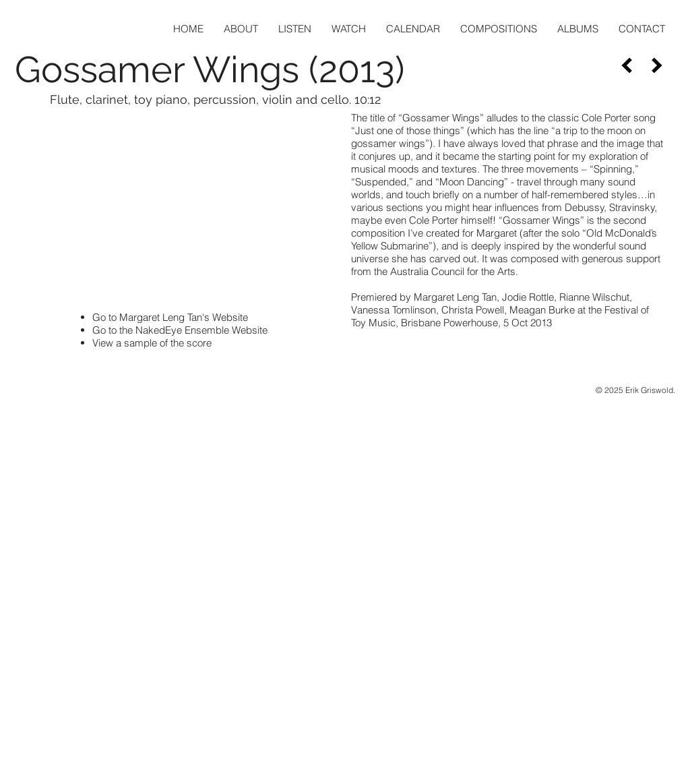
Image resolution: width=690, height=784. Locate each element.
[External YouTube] (177, 205)
